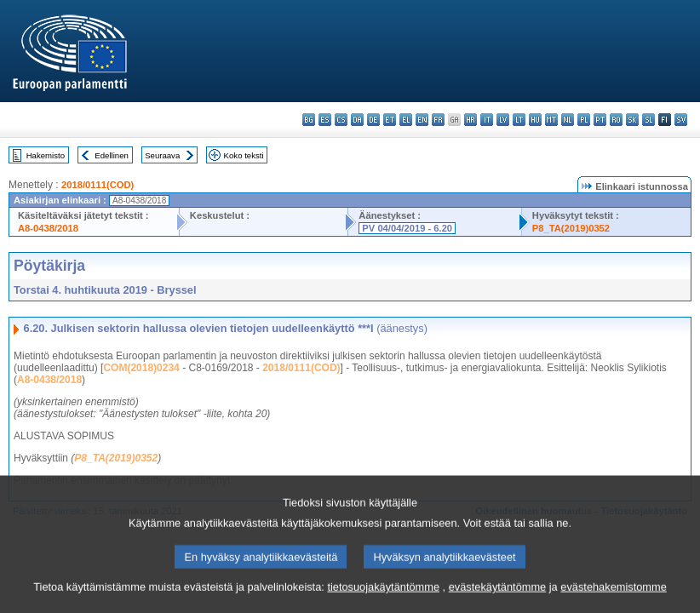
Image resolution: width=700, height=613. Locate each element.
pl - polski (584, 120)
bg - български (309, 120)
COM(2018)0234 (141, 368)
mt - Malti (551, 120)
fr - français (438, 120)
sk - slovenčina (632, 120)
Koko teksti (244, 155)
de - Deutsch (373, 120)
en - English (422, 120)
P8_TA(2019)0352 (571, 228)
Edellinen (111, 155)
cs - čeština (341, 120)
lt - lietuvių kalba (519, 120)
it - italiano (487, 120)
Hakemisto (46, 155)
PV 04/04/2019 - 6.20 (407, 228)
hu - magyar (535, 120)
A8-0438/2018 (48, 228)
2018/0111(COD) (98, 185)
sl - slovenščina (648, 120)
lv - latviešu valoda (503, 120)
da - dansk (357, 120)
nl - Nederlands (568, 120)
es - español (325, 120)
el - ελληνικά (406, 120)
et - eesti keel (390, 120)
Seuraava (162, 155)
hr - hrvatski (470, 120)
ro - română (616, 120)
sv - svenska (681, 120)
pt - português (600, 120)
